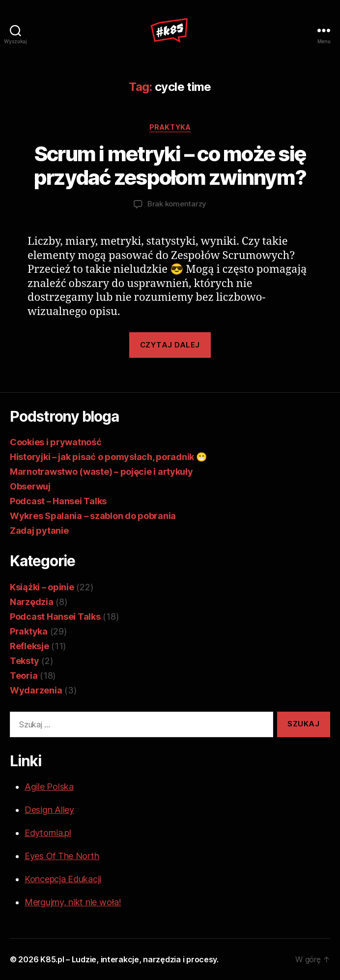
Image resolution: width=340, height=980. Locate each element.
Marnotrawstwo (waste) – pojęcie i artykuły (101, 472)
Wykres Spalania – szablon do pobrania (93, 516)
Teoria (24, 676)
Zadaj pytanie (39, 531)
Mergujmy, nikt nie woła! (73, 902)
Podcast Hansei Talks (55, 617)
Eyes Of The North (62, 856)
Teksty (24, 661)
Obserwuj (30, 486)
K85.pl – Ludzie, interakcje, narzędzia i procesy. (129, 959)
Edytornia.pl (48, 833)
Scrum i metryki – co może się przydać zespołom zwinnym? (170, 165)
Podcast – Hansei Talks (58, 501)
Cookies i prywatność (56, 442)
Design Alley (49, 810)
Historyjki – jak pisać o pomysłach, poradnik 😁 (108, 457)
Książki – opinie (42, 587)
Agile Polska (49, 787)
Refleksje (29, 646)
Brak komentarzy (177, 204)
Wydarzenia (36, 690)
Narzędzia (32, 602)
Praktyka (170, 127)
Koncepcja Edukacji (63, 879)
